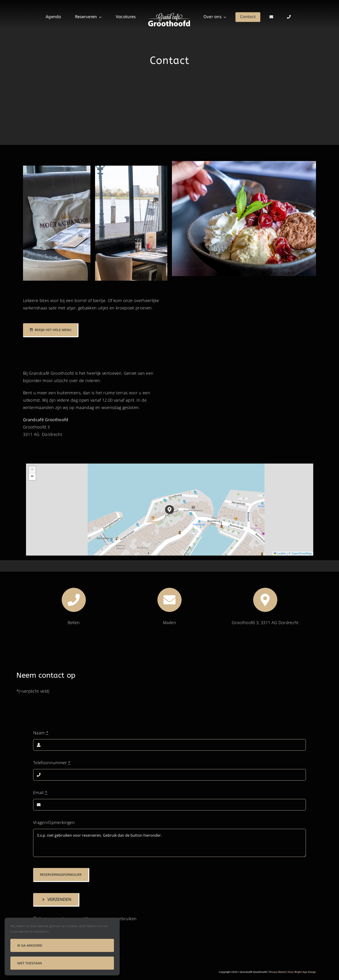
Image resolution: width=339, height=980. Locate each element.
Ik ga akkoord (30, 945)
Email (40, 793)
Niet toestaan (30, 963)
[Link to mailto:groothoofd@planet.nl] (170, 600)
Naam (41, 733)
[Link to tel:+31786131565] (74, 600)
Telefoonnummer (52, 763)
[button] (169, 510)
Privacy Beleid (277, 972)
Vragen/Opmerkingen (54, 822)
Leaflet (280, 553)
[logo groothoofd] (169, 14)
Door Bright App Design (302, 972)
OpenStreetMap (302, 553)
